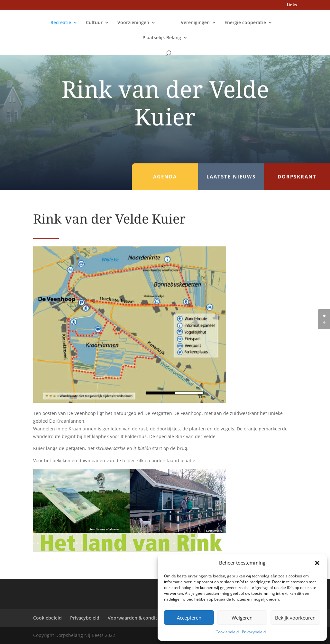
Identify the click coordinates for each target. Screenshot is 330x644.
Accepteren (189, 618)
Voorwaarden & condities (136, 618)
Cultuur (94, 23)
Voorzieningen (133, 23)
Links (292, 5)
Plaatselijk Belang (162, 38)
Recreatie (61, 23)
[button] (317, 563)
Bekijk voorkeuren (295, 618)
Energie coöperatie (245, 23)
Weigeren (242, 618)
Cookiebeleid (227, 632)
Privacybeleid (254, 632)
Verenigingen (195, 23)
